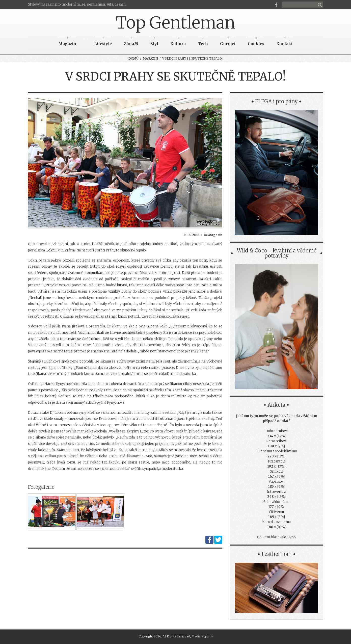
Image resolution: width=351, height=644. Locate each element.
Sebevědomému (276, 502)
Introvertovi (276, 492)
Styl (154, 42)
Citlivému (276, 512)
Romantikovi (276, 441)
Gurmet (228, 42)
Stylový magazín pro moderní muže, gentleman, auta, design (77, 4)
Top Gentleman (175, 23)
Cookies (256, 42)
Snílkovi (277, 471)
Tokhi (51, 250)
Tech (203, 42)
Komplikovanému (276, 522)
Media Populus (202, 636)
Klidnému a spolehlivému (277, 451)
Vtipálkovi (277, 482)
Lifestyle (103, 42)
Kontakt (285, 42)
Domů (133, 58)
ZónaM (131, 42)
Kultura (178, 42)
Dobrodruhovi (277, 431)
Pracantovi (277, 461)
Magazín (67, 42)
